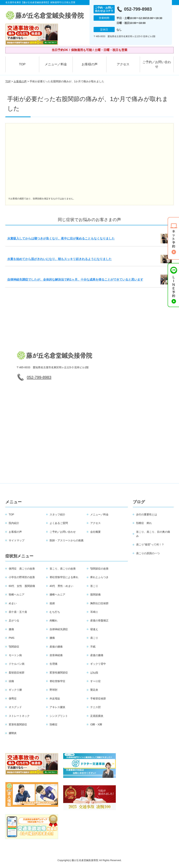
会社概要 (95, 532)
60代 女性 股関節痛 (22, 586)
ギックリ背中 (98, 664)
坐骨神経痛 (56, 655)
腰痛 (52, 638)
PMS (12, 638)
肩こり (94, 638)
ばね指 (94, 673)
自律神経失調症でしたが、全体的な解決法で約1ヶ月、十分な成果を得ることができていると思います (75, 280)
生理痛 (54, 664)
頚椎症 (54, 724)
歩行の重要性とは (147, 514)
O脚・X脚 (96, 724)
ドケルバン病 (17, 664)
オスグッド (15, 707)
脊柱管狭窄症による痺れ (64, 577)
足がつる (14, 620)
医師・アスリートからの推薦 (67, 540)
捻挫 (52, 603)
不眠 (93, 647)
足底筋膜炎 (97, 716)
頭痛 (11, 681)
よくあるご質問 (59, 523)
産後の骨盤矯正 (99, 620)
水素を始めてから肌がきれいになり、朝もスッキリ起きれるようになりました (59, 259)
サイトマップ (17, 540)
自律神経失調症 (59, 629)
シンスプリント (59, 716)
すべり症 (95, 681)
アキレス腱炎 (57, 707)
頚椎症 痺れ (144, 523)
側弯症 (13, 699)
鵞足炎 (94, 690)
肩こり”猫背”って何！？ (150, 545)
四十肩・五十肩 (18, 612)
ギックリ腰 (15, 690)
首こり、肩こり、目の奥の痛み (153, 534)
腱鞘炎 (13, 733)
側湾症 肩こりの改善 (22, 569)
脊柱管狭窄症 (57, 681)
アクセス (123, 64)
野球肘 (54, 690)
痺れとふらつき (99, 577)
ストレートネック (19, 716)
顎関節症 (14, 647)
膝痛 (11, 629)
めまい (13, 603)
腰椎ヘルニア (57, 595)
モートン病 (15, 655)
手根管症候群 (98, 699)
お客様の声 (90, 64)
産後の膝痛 (97, 655)
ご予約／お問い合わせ (157, 64)
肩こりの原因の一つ (148, 553)
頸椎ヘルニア (17, 595)
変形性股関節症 (18, 724)
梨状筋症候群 (17, 673)
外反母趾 (55, 699)
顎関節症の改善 (99, 569)
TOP (22, 64)
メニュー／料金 (56, 64)
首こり (94, 586)
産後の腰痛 (56, 647)
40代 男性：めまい (62, 586)
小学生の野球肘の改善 (22, 577)
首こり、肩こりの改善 (63, 569)
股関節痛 (95, 595)
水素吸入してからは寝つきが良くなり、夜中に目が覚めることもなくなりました (61, 238)
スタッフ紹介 (57, 514)
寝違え (94, 629)
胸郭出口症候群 (99, 603)
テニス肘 (95, 707)
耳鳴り (94, 612)
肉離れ (54, 620)
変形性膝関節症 (59, 673)
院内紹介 (14, 523)
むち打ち (55, 612)
